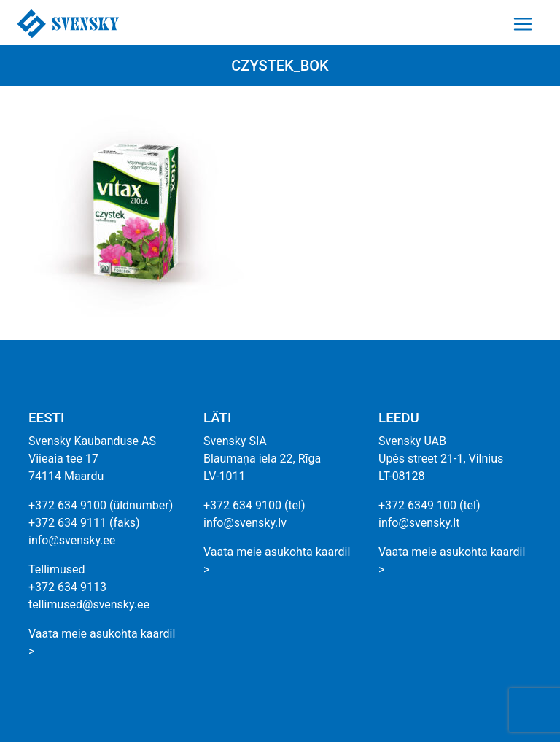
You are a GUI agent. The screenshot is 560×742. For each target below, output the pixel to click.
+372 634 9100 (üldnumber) (101, 505)
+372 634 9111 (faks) (84, 523)
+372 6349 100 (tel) (429, 505)
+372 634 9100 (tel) (254, 505)
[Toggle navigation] (523, 24)
